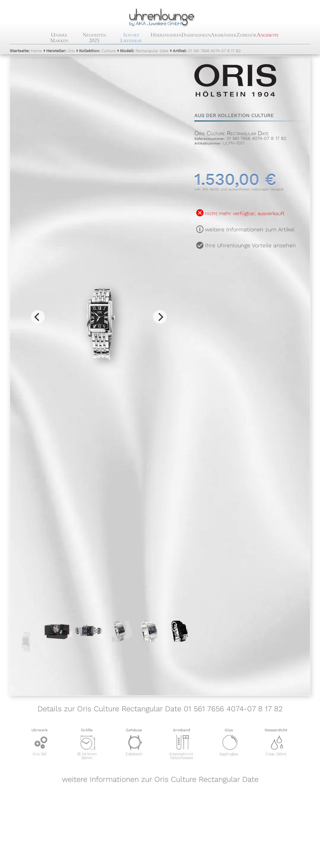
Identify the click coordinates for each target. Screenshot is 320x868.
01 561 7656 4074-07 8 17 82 (207, 51)
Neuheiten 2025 (94, 37)
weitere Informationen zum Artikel (250, 229)
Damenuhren (196, 35)
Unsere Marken (59, 37)
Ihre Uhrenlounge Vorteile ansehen (250, 245)
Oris (60, 51)
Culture (97, 51)
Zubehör (247, 35)
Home (26, 51)
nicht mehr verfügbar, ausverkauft (245, 213)
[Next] (160, 317)
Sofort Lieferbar (131, 37)
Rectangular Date (144, 51)
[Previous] (38, 317)
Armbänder (224, 35)
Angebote (267, 35)
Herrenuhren (166, 35)
